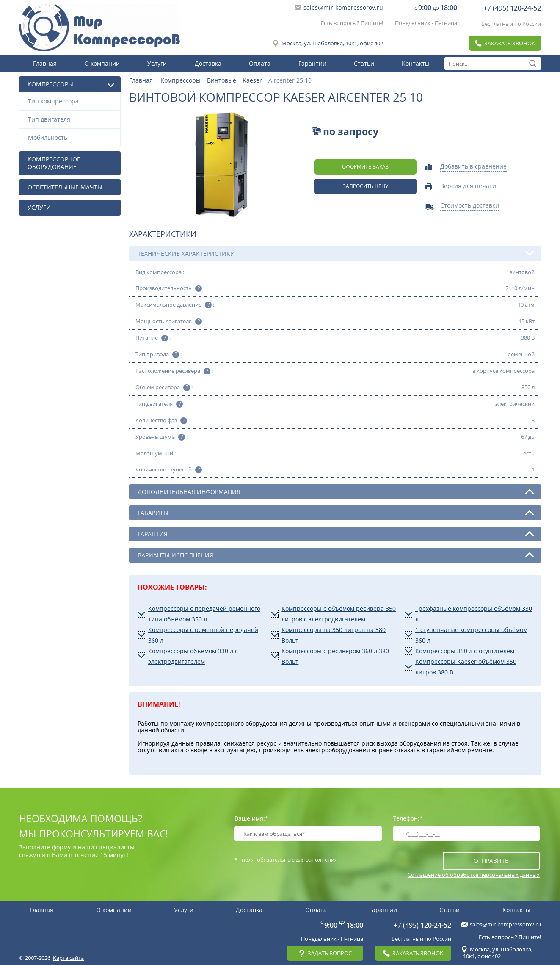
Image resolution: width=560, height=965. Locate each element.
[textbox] (493, 64)
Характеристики (163, 234)
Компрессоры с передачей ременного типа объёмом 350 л (204, 614)
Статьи (364, 63)
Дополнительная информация (336, 491)
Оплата (260, 63)
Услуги (157, 63)
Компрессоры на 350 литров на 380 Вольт (334, 635)
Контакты (416, 63)
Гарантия (336, 534)
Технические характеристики (336, 253)
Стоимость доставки (470, 206)
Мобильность (72, 137)
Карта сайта (68, 958)
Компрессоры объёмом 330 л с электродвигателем (193, 656)
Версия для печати (468, 186)
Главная (45, 63)
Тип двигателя (72, 119)
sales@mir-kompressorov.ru (343, 8)
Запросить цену (366, 186)
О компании (102, 63)
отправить (491, 861)
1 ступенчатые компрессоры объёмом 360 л (471, 635)
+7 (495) (512, 8)
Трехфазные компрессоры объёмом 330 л (474, 614)
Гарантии (312, 63)
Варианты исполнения (336, 555)
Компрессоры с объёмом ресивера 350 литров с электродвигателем (339, 614)
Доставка (208, 63)
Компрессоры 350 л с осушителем (465, 651)
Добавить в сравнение (473, 167)
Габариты (336, 513)
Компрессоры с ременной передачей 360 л (203, 635)
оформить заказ (365, 167)
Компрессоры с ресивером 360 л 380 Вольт (335, 656)
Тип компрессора (72, 101)
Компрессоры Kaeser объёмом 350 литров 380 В (466, 667)
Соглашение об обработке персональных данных (474, 875)
